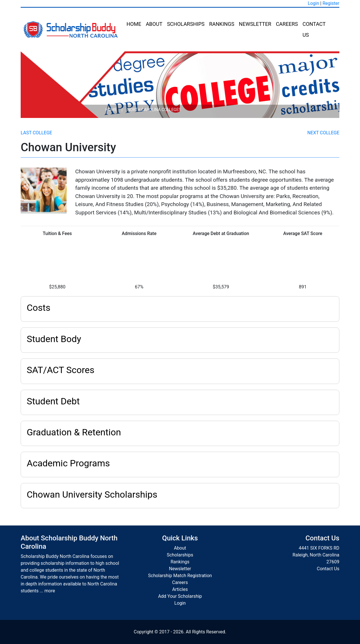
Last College (36, 133)
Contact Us (314, 29)
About (154, 24)
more (50, 591)
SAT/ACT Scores (61, 370)
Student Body (54, 339)
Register (331, 3)
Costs (39, 308)
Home (134, 24)
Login (313, 3)
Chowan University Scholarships (92, 494)
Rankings (222, 24)
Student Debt (53, 401)
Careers (287, 24)
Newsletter (255, 24)
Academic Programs (68, 463)
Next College (323, 133)
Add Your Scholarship (180, 596)
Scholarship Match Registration (180, 576)
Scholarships (186, 24)
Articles (180, 589)
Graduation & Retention (74, 432)
